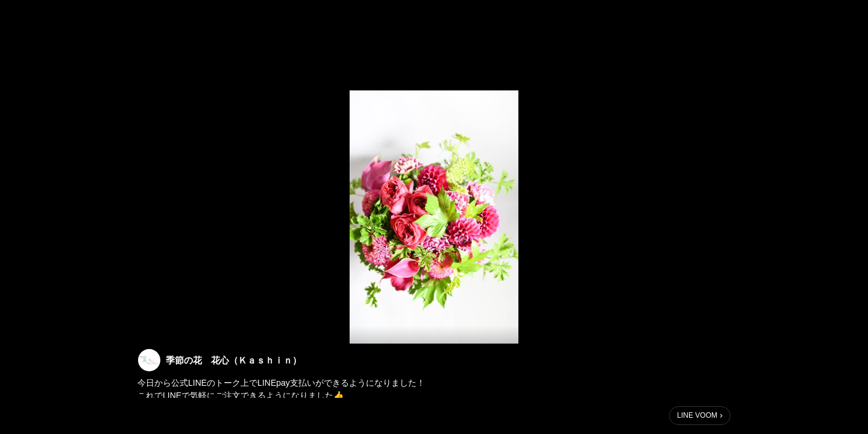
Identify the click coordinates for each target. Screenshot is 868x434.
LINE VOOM (697, 415)
